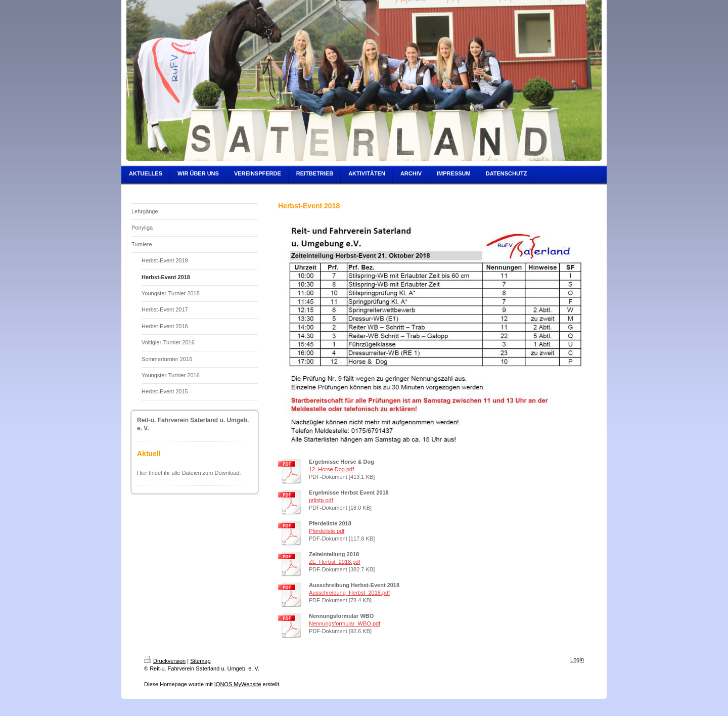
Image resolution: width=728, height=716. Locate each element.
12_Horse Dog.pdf (331, 469)
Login (577, 659)
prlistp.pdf (321, 500)
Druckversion (165, 661)
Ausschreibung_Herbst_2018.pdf (349, 593)
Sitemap (200, 661)
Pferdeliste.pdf (327, 531)
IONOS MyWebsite (238, 684)
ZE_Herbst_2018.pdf (335, 562)
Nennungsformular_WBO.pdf (345, 623)
